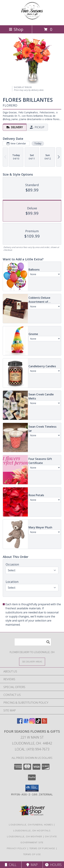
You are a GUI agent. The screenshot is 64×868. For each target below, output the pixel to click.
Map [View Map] (32, 865)
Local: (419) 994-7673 (32, 749)
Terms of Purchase (42, 848)
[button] (32, 788)
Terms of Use (32, 854)
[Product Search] (33, 642)
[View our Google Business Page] (26, 723)
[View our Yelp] (44, 723)
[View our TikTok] (38, 723)
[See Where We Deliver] (32, 661)
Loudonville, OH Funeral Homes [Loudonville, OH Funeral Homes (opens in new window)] (31, 825)
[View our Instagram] (32, 723)
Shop (16, 29)
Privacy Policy (17, 848)
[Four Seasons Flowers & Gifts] (32, 20)
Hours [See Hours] (53, 865)
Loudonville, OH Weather (24, 836)
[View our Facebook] (20, 723)
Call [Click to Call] (11, 865)
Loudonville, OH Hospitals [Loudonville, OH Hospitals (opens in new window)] (32, 831)
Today (38, 143)
